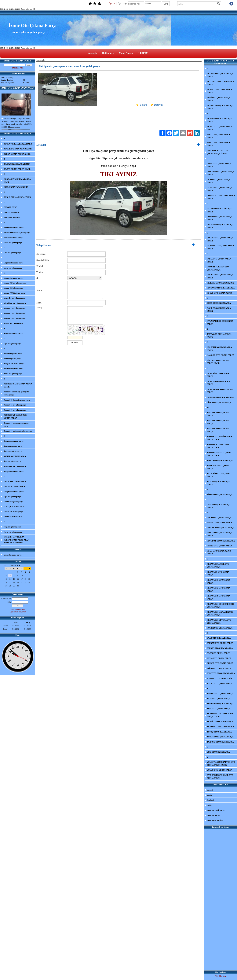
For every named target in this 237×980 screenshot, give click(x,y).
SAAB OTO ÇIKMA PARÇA (219, 638)
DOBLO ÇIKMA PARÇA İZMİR (17, 197)
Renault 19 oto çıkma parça (15, 410)
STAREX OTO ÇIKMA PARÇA (220, 663)
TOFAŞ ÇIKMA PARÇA (14, 507)
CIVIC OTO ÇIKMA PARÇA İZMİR (219, 165)
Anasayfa (93, 53)
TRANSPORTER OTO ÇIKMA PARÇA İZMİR (220, 715)
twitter (210, 805)
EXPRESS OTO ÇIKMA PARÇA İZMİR (221, 247)
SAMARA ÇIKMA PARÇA (15, 456)
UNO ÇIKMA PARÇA (13, 517)
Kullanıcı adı (6, 599)
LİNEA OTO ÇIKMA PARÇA (219, 402)
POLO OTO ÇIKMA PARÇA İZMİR (219, 552)
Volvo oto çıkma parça (13, 532)
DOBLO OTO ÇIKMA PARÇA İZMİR (220, 218)
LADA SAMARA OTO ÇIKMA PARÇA (220, 391)
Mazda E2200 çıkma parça (14, 293)
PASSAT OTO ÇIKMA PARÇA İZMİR (220, 534)
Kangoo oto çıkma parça (14, 471)
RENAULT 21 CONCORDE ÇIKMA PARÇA (15, 416)
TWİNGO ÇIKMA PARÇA (15, 481)
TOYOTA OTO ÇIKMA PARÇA (220, 737)
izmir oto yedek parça (216, 810)
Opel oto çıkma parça (12, 344)
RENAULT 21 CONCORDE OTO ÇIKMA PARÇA (221, 606)
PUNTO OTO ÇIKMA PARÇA (220, 546)
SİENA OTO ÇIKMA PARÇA (219, 658)
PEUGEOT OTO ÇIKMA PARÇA (221, 541)
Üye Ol (112, 3)
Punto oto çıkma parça (13, 374)
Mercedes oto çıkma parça (14, 298)
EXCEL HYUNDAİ (12, 212)
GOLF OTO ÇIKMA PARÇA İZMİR (219, 310)
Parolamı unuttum (18, 609)
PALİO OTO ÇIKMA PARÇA (219, 518)
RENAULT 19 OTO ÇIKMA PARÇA (219, 597)
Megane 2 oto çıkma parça (14, 313)
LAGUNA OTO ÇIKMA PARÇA (220, 397)
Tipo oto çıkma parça (12, 497)
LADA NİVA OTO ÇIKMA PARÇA (218, 375)
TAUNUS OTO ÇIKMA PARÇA (220, 694)
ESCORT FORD (10, 207)
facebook (210, 800)
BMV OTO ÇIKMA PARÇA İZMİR (218, 144)
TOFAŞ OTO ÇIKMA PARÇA (219, 732)
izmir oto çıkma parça (13, 555)
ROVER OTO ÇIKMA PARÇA (220, 628)
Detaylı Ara (18, 68)
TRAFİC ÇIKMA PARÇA (14, 486)
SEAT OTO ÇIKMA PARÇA (219, 653)
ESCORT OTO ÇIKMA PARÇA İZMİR (220, 239)
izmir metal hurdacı (215, 820)
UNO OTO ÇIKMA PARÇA (218, 752)
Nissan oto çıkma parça (13, 333)
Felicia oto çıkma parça (13, 238)
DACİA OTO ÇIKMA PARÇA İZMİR (219, 210)
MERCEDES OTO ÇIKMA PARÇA (218, 467)
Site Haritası (221, 976)
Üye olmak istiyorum (18, 612)
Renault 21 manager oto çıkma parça (16, 425)
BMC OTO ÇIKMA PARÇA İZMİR (218, 136)
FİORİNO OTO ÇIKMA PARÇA (220, 283)
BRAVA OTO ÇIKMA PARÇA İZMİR (219, 120)
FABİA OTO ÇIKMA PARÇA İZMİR (219, 260)
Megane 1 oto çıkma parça (14, 308)
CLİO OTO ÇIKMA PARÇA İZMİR (219, 181)
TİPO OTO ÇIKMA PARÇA (219, 709)
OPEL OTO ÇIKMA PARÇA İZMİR (219, 506)
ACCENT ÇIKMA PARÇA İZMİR (18, 144)
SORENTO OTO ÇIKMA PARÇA (221, 673)
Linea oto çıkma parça (13, 268)
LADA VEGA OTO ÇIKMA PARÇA (218, 383)
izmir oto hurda (213, 815)
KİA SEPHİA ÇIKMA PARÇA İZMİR (219, 349)
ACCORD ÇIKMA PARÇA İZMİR (18, 149)
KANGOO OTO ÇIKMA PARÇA (221, 355)
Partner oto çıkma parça (14, 369)
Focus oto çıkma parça (13, 243)
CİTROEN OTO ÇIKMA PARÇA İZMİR (221, 173)
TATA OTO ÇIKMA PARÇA (219, 698)
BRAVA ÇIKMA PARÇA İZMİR (17, 164)
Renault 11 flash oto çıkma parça (17, 400)
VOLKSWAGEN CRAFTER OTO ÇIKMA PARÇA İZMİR (221, 763)
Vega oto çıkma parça (12, 527)
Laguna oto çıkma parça (13, 263)
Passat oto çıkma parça (13, 354)
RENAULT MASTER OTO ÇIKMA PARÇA (218, 565)
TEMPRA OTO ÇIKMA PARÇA (220, 704)
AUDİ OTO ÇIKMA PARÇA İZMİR (219, 99)
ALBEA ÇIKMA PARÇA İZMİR (17, 154)
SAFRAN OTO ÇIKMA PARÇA (220, 643)
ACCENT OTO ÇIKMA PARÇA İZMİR (220, 75)
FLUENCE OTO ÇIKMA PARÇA (221, 288)
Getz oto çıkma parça (12, 253)
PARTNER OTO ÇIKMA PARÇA (221, 528)
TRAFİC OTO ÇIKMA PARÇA (220, 722)
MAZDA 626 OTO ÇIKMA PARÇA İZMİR (218, 446)
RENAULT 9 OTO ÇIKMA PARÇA (218, 573)
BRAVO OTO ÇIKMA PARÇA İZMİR (219, 128)
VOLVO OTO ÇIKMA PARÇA (220, 770)
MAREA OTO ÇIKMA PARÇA (220, 460)
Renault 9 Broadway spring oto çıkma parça (16, 393)
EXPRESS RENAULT (13, 217)
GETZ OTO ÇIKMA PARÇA (219, 303)
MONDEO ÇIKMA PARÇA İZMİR (218, 483)
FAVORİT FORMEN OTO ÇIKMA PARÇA (218, 268)
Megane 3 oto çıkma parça (14, 318)
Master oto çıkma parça (13, 323)
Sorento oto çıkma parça (14, 441)
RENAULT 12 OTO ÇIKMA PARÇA (219, 589)
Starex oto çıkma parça (13, 446)
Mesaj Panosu (126, 53)
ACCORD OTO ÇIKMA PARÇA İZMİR (220, 83)
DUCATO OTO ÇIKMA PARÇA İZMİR (220, 226)
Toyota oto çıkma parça (13, 512)
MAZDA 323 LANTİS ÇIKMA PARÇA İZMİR (219, 438)
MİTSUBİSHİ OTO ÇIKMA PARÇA (219, 475)
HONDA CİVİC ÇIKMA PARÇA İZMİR (17, 181)
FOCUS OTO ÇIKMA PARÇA (219, 293)
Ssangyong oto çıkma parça (15, 466)
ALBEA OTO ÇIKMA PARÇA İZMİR (219, 91)
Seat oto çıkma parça (12, 461)
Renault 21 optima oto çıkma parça (18, 431)
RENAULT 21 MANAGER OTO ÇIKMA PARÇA (220, 613)
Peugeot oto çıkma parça (14, 364)
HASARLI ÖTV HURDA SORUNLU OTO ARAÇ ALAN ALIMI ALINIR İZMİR (16, 540)
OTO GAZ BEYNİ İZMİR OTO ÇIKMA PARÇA (220, 777)
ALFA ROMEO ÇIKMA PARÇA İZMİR (220, 107)
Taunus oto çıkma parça (13, 502)
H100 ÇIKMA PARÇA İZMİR (16, 187)
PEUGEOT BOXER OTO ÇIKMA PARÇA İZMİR (217, 152)
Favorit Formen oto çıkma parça (17, 232)
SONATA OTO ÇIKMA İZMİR (220, 678)
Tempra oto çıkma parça (14, 492)
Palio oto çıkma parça (12, 359)
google (209, 795)
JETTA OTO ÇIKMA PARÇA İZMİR (219, 336)
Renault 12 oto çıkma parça (15, 405)
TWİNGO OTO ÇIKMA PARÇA (220, 742)
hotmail (210, 790)
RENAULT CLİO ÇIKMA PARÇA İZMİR (18, 385)
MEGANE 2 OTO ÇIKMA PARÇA (218, 422)
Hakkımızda (108, 53)
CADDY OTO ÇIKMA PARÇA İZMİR (220, 189)
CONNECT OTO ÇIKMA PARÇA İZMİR (221, 197)
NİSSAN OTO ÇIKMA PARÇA (220, 495)
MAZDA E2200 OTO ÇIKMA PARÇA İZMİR (219, 454)
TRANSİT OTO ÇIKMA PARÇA (220, 727)
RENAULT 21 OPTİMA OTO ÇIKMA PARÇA (219, 621)
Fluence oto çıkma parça (14, 228)
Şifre (9, 602)
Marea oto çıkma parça (13, 278)
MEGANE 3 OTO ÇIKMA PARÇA (218, 430)
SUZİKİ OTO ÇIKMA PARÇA (220, 683)
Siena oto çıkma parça (13, 451)
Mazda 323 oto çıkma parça (15, 283)
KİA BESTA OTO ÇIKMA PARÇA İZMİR (218, 362)
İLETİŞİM (143, 53)
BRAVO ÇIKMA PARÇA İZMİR (17, 169)
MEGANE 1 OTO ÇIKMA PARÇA (218, 414)
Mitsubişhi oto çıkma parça (15, 303)
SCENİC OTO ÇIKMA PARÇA (220, 648)
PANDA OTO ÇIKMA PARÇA (219, 523)
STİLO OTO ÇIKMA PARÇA (219, 668)
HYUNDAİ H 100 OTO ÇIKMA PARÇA (220, 323)
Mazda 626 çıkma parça (13, 288)
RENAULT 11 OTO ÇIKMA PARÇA (218, 581)
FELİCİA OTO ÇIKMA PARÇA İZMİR (220, 276)
